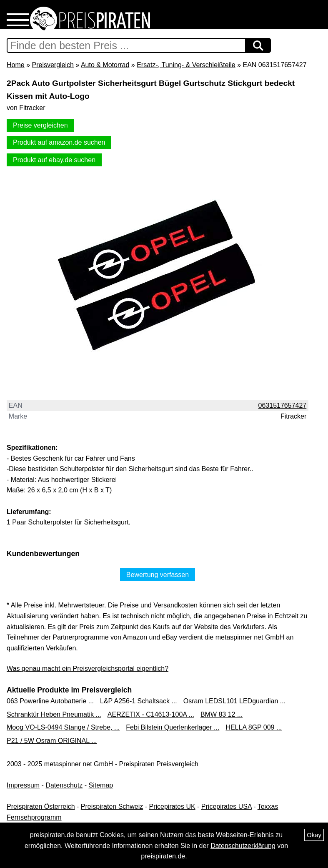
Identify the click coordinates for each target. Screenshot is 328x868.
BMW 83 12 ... (222, 714)
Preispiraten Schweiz (112, 807)
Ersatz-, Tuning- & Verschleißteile (186, 65)
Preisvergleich (53, 65)
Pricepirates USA (227, 807)
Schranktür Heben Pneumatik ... (54, 714)
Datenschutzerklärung (243, 846)
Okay (314, 835)
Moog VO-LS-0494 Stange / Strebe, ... (63, 727)
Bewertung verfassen (158, 575)
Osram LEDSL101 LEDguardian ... (234, 701)
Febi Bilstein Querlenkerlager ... (173, 727)
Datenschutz (64, 785)
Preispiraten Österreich (41, 807)
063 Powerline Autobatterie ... (50, 701)
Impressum (23, 785)
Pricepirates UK (172, 807)
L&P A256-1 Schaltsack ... (139, 701)
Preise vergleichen (40, 125)
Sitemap (101, 785)
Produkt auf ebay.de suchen (54, 160)
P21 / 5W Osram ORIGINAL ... (52, 741)
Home (16, 65)
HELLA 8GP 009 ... (254, 727)
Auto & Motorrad (105, 65)
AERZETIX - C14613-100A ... (151, 714)
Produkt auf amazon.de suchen (59, 142)
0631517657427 (283, 405)
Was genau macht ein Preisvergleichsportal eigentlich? (88, 669)
